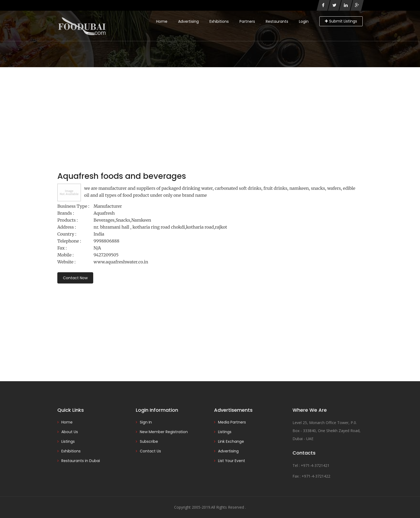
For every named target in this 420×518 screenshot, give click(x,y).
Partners (247, 21)
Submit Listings (341, 21)
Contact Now (75, 278)
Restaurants (277, 21)
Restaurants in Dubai (81, 461)
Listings (68, 441)
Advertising (188, 21)
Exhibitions (219, 21)
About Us (70, 432)
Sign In (146, 422)
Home (162, 21)
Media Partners (232, 422)
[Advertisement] (210, 107)
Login (304, 21)
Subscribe (149, 441)
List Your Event (232, 461)
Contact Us (150, 451)
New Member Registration (164, 432)
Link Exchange (231, 441)
